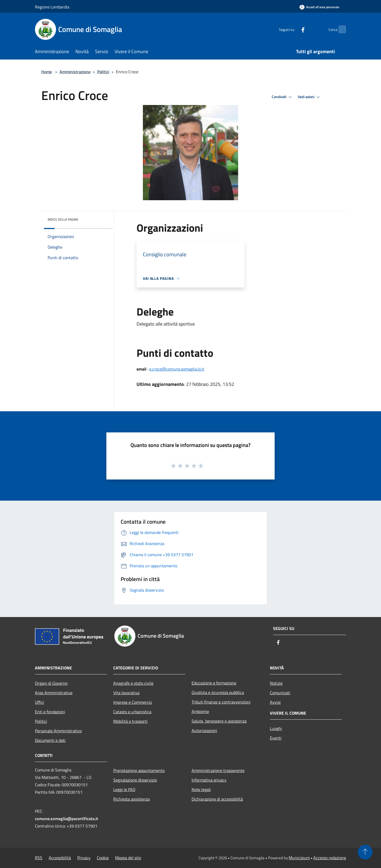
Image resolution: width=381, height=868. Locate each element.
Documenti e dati (50, 740)
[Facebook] (293, 29)
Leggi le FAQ (124, 789)
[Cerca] (340, 29)
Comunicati (280, 693)
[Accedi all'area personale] (319, 7)
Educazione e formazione (214, 683)
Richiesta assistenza (131, 799)
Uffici (40, 702)
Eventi (276, 738)
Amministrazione (75, 72)
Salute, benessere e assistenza (219, 721)
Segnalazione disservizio (135, 780)
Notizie (276, 683)
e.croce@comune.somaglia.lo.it (177, 369)
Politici (103, 72)
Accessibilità (60, 858)
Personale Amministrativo (58, 731)
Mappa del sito (128, 858)
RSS (39, 858)
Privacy (84, 858)
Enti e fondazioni (50, 712)
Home (47, 72)
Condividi (283, 97)
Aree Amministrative (54, 693)
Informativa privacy (209, 780)
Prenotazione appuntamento (139, 770)
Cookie (103, 858)
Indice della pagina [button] (63, 219)
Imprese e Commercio (133, 702)
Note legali (201, 789)
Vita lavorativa (126, 693)
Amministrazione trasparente (218, 770)
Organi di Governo (51, 683)
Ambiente (200, 711)
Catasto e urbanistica (132, 712)
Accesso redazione (330, 858)
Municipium (299, 858)
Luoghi (276, 728)
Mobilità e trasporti (130, 721)
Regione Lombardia (52, 7)
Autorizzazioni (204, 730)
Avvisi (275, 702)
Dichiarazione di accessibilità (217, 799)
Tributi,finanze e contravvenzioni (221, 702)
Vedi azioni (310, 97)
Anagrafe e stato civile (133, 683)
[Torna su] (365, 852)
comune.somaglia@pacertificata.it (67, 819)
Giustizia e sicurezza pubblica (218, 692)
